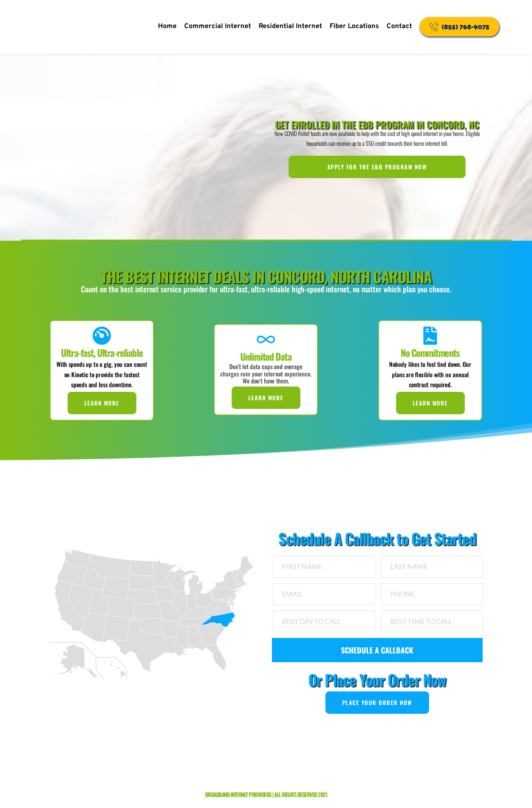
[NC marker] (225, 623)
